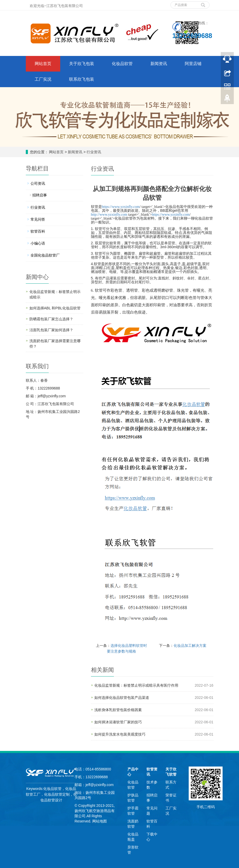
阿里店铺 (193, 64)
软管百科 (38, 231)
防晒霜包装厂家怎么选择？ (51, 319)
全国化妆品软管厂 (45, 255)
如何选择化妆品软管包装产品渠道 (122, 698)
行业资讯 (93, 152)
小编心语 (38, 243)
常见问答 (38, 219)
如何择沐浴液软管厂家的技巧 (118, 722)
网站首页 (43, 64)
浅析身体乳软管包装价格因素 (118, 710)
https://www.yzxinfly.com (121, 207)
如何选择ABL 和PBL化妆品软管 (55, 308)
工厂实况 (43, 79)
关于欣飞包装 (82, 64)
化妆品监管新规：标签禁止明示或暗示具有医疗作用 (136, 685)
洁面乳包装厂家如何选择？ (51, 330)
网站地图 (100, 821)
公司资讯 (38, 183)
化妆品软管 (122, 64)
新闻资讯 (159, 64)
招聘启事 (40, 195)
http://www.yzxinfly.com (109, 215)
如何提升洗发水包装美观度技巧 (120, 734)
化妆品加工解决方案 (190, 646)
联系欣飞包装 (82, 79)
